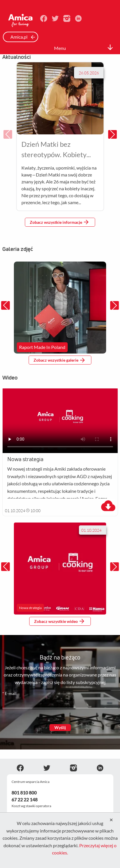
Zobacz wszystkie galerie (59, 360)
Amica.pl (23, 37)
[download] (108, 506)
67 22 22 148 (25, 800)
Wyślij (60, 727)
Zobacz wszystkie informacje (59, 222)
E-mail (9, 694)
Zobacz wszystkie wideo (59, 621)
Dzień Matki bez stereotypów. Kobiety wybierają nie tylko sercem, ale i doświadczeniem (54, 150)
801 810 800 (24, 793)
